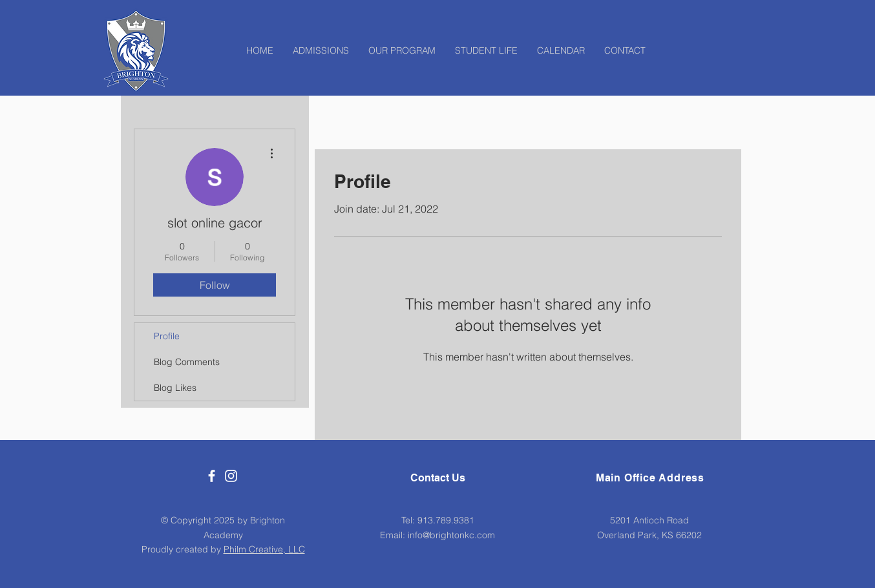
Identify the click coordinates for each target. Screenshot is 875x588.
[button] (402, 50)
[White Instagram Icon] (231, 476)
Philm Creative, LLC (264, 549)
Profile (167, 336)
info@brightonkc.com (451, 535)
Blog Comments (187, 362)
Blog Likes (175, 388)
